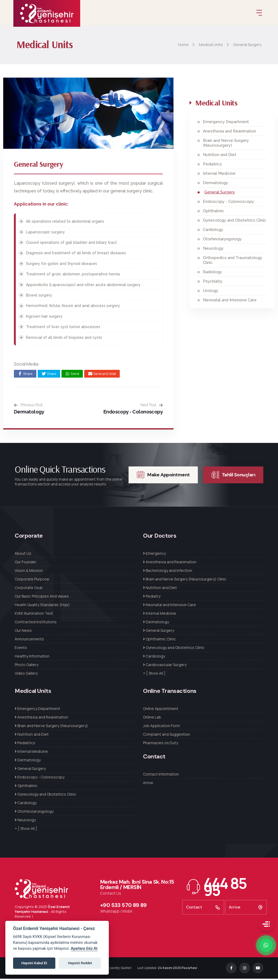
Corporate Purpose (32, 581)
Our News (23, 632)
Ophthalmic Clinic (159, 641)
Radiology (212, 274)
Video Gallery (26, 675)
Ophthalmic (214, 212)
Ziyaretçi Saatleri (119, 969)
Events (21, 649)
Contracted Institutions (36, 623)
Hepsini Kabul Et (34, 963)
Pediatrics (212, 166)
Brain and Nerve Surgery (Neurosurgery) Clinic (185, 581)
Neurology (213, 250)
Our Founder (26, 563)
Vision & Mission (29, 572)
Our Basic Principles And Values (42, 598)
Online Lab (152, 719)
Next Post (152, 407)
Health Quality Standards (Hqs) (42, 606)
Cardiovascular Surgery (165, 666)
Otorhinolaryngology (222, 241)
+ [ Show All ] (154, 675)
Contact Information (161, 776)
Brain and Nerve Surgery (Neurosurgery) (226, 145)
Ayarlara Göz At (84, 949)
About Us (23, 555)
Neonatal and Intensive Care (230, 302)
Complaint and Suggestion (167, 736)
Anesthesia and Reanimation (229, 133)
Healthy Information (32, 658)
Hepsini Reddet (80, 963)
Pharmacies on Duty (161, 744)
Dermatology (29, 413)
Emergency (154, 555)
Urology (211, 292)
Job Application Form (161, 727)
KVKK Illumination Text (34, 615)
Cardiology (213, 231)
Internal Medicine (219, 175)
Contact (203, 909)
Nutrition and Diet (220, 156)
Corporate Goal (28, 589)
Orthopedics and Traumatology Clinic (233, 262)
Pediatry (152, 598)
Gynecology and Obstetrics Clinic (235, 222)
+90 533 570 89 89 (123, 907)
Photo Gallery (26, 666)
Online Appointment (161, 710)
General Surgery (220, 194)
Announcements (29, 641)
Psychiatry (213, 283)
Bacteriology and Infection (168, 572)
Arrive (148, 784)
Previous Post (28, 407)
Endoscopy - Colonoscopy (133, 413)
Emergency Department (226, 123)
